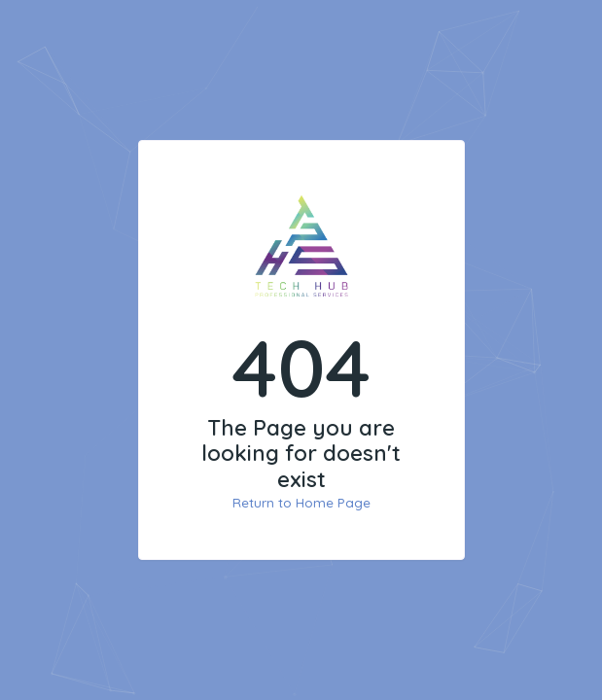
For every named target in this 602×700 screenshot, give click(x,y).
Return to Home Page (301, 502)
